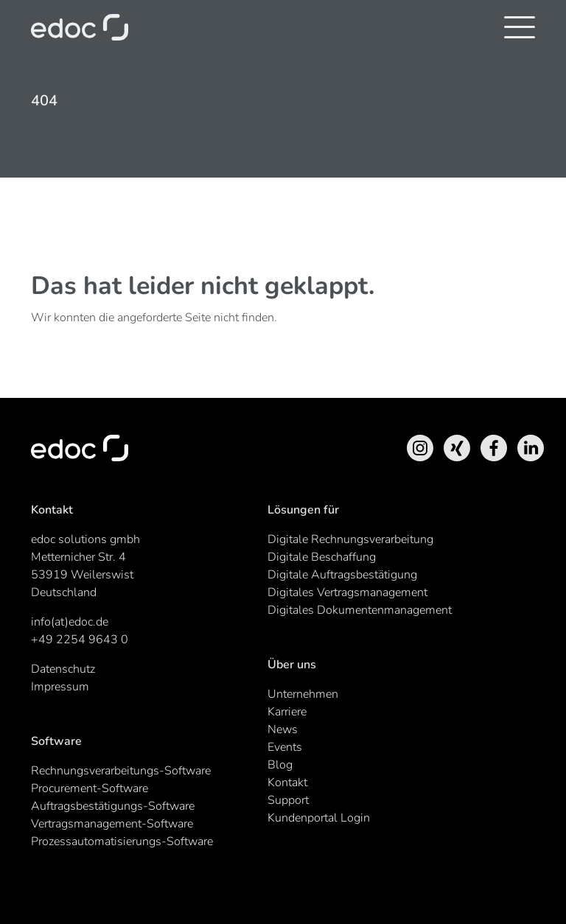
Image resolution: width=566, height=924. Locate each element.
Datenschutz (63, 669)
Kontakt (287, 783)
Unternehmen (303, 694)
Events (285, 747)
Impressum (60, 687)
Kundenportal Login (319, 818)
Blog (280, 765)
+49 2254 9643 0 (80, 640)
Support (288, 800)
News (283, 729)
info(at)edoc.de (70, 622)
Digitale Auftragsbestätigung (342, 575)
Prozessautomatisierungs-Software (122, 841)
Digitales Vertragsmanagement (347, 592)
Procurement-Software (90, 788)
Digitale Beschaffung (322, 557)
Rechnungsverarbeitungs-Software (121, 771)
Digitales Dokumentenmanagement (360, 610)
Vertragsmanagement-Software (112, 824)
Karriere (287, 712)
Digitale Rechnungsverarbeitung (350, 539)
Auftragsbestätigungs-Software (113, 806)
